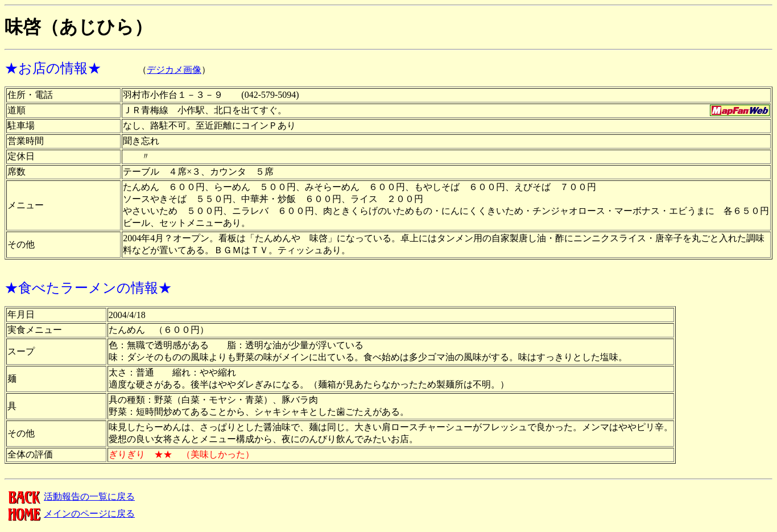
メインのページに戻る (70, 514)
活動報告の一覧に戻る (70, 496)
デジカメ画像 (174, 70)
